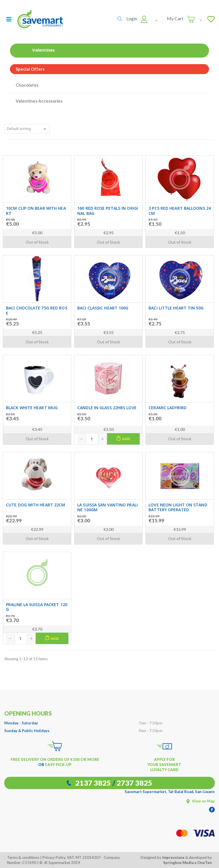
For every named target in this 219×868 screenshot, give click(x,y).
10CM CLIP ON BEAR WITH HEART (36, 211)
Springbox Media (178, 863)
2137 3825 (93, 783)
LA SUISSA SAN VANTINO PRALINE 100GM (108, 507)
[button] (120, 19)
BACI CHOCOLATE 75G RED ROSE (37, 310)
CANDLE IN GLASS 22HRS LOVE (107, 408)
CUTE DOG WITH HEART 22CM (36, 505)
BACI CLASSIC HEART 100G (103, 308)
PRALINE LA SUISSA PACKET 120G (37, 607)
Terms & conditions (23, 857)
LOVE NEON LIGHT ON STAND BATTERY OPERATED (178, 507)
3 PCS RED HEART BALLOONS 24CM (180, 211)
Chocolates (27, 85)
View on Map (201, 801)
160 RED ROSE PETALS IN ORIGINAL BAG (108, 211)
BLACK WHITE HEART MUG (32, 408)
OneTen (205, 863)
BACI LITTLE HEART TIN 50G (176, 308)
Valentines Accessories (39, 101)
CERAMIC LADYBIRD (168, 408)
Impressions (173, 857)
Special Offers (30, 69)
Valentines (35, 50)
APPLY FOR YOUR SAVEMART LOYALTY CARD (164, 765)
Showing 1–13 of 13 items (26, 659)
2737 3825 (134, 783)
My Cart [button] (175, 18)
